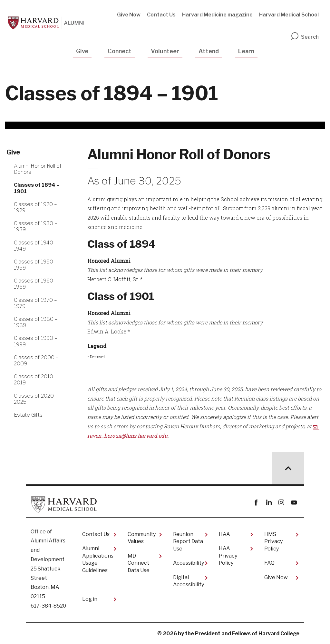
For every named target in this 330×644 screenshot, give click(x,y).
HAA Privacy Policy (228, 556)
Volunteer (165, 51)
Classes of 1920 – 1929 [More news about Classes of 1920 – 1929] (35, 207)
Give (82, 51)
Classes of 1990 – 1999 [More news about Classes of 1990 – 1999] (36, 341)
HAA (224, 534)
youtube (294, 503)
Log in (90, 599)
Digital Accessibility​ (189, 581)
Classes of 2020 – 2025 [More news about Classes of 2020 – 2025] (36, 399)
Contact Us (161, 15)
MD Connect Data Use (139, 563)
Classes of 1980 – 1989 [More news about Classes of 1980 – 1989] (36, 322)
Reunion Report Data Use (188, 541)
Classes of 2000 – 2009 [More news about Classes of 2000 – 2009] (36, 361)
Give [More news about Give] (13, 152)
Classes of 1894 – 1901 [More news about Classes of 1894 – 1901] (37, 188)
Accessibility (189, 563)
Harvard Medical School (289, 15)
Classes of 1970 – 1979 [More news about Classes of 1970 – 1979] (35, 303)
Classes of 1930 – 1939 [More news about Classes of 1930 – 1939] (36, 226)
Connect (120, 51)
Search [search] (304, 37)
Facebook (256, 503)
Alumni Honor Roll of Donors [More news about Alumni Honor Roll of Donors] (38, 169)
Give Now (129, 15)
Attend (209, 51)
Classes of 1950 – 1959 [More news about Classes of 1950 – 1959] (36, 265)
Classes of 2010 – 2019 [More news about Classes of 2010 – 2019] (36, 380)
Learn (246, 51)
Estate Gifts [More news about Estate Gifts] (28, 415)
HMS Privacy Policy (273, 541)
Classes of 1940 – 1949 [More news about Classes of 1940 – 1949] (36, 246)
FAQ (269, 563)
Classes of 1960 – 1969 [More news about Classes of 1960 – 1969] (36, 284)
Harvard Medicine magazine (217, 15)
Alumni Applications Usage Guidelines (98, 559)
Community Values (142, 538)
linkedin (269, 503)
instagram (281, 503)
